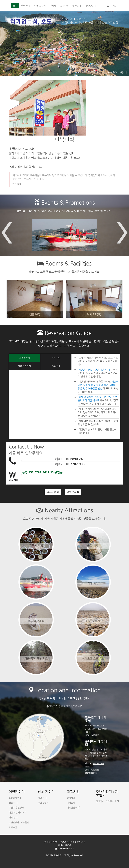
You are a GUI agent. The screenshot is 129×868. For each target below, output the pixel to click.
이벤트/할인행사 (16, 808)
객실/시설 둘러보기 (18, 813)
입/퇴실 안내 (25, 358)
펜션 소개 (13, 803)
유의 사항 (56, 358)
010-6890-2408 (75, 459)
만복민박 (58, 855)
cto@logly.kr (91, 773)
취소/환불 (56, 366)
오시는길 (13, 827)
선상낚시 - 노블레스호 (108, 801)
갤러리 (53, 6)
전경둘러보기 (15, 798)
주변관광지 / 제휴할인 (19, 823)
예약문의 (76, 6)
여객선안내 (90, 6)
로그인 (112, 6)
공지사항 (64, 6)
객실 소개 (26, 6)
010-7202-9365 (75, 464)
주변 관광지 (40, 6)
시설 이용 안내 (25, 366)
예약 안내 (13, 818)
